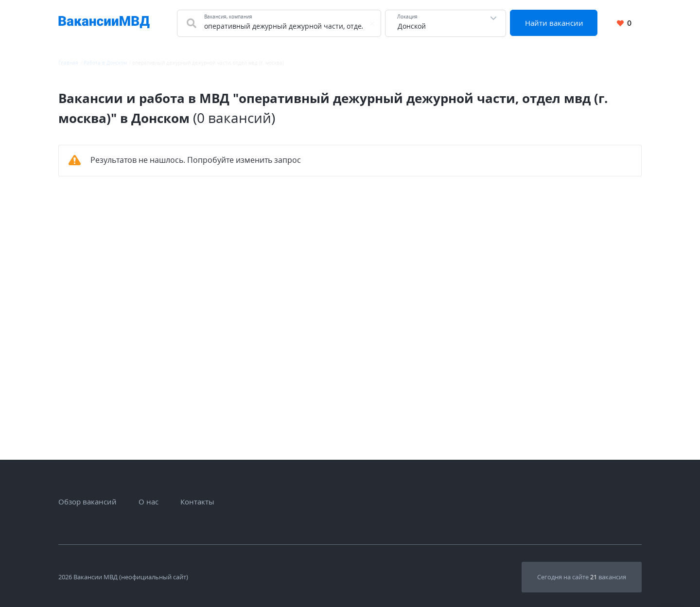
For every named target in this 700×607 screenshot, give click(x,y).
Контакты (197, 502)
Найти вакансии (554, 23)
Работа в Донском (105, 63)
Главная (68, 63)
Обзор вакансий (87, 502)
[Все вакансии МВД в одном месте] (104, 24)
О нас (149, 502)
